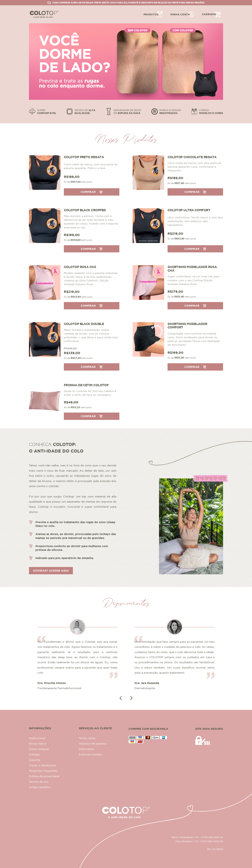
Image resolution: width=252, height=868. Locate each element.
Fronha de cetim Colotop (86, 385)
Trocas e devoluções (42, 765)
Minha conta (87, 738)
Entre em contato (90, 754)
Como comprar (39, 749)
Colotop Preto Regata (84, 157)
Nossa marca (38, 744)
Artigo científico (40, 787)
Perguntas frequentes (43, 771)
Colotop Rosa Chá (80, 267)
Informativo (86, 749)
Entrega (34, 754)
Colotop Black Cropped (85, 210)
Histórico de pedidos (93, 744)
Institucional (37, 738)
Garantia (35, 760)
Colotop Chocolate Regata (192, 157)
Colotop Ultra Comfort (189, 210)
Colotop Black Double (84, 324)
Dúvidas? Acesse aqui (51, 571)
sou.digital (218, 849)
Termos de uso (39, 782)
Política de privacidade (44, 776)
